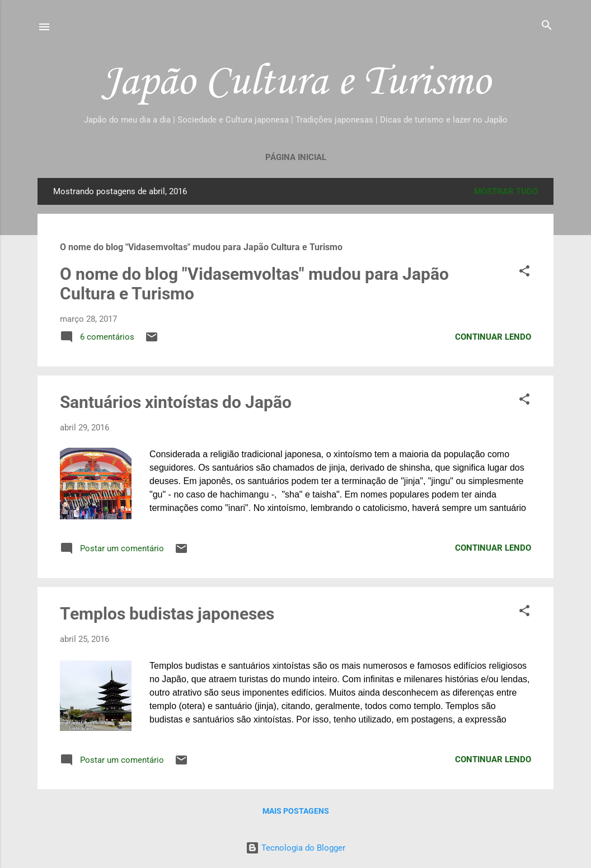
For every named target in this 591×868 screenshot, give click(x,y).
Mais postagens (296, 811)
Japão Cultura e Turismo (296, 80)
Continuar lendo (493, 337)
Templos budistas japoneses (167, 614)
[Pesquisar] (547, 26)
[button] (524, 272)
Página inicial (296, 157)
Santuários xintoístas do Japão (176, 402)
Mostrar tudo (506, 191)
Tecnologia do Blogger (295, 848)
